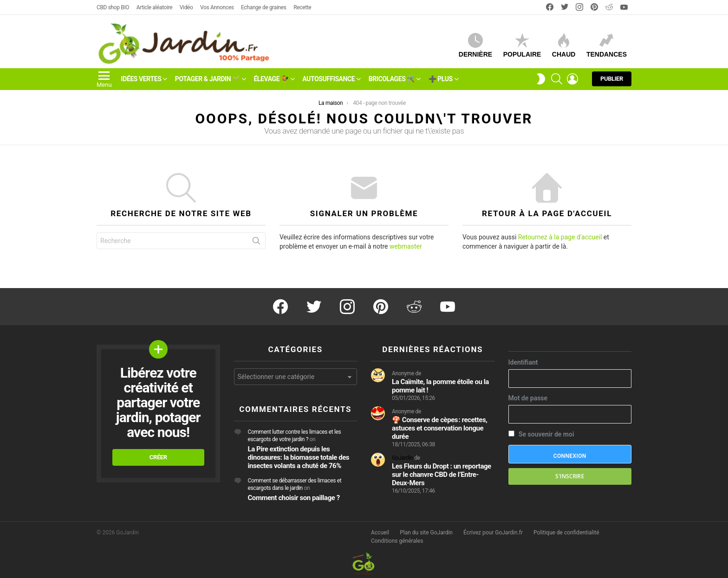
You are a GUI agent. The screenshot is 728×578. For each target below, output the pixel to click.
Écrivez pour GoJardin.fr (493, 533)
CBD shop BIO (113, 7)
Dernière (475, 45)
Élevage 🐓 (271, 79)
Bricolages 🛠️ (392, 79)
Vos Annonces (217, 7)
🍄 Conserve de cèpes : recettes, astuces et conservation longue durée (440, 428)
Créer (158, 457)
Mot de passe (528, 398)
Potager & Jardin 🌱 (208, 79)
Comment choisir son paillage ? (294, 498)
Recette (302, 7)
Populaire (522, 45)
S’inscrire (570, 476)
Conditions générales (397, 541)
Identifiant (523, 362)
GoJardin (403, 458)
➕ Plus (441, 79)
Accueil (380, 533)
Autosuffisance (328, 79)
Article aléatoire (155, 7)
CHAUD (564, 45)
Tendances (607, 45)
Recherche (256, 243)
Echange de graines (264, 7)
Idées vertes (141, 79)
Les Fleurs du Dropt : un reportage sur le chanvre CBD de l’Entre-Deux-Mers (442, 475)
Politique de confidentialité (566, 533)
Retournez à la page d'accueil (560, 237)
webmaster (406, 246)
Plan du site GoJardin (426, 533)
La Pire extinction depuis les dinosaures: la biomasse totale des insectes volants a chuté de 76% (299, 457)
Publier (612, 81)
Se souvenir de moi (541, 434)
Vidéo (186, 7)
